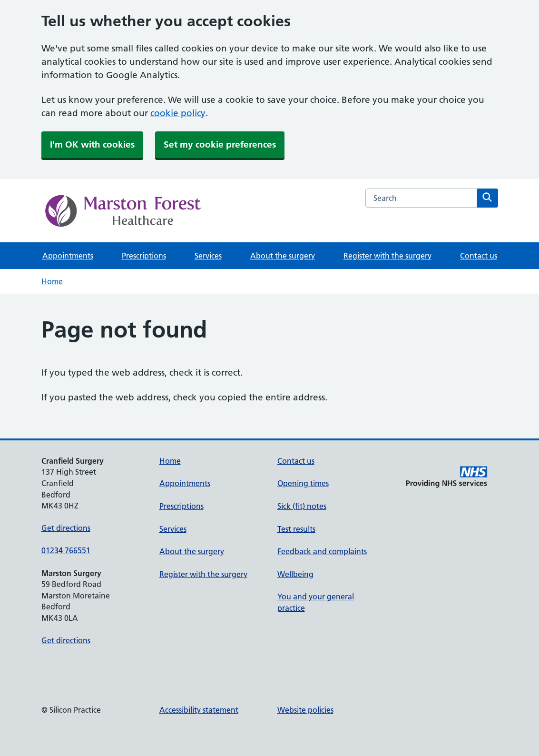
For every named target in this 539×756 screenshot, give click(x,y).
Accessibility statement (199, 710)
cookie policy (178, 113)
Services (208, 256)
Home (52, 281)
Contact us (479, 256)
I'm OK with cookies (92, 144)
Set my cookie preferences (220, 144)
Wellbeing (295, 574)
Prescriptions (144, 256)
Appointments (68, 256)
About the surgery (283, 256)
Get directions (66, 528)
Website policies (305, 710)
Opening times (303, 483)
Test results (296, 529)
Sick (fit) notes (302, 506)
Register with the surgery (387, 256)
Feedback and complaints (322, 551)
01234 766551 (66, 550)
